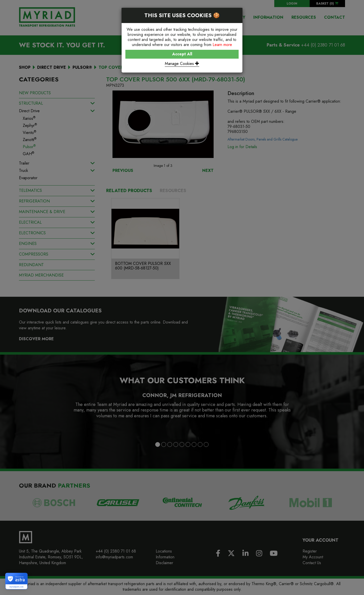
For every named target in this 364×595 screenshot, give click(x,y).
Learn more (222, 45)
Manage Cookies (182, 64)
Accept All (182, 54)
